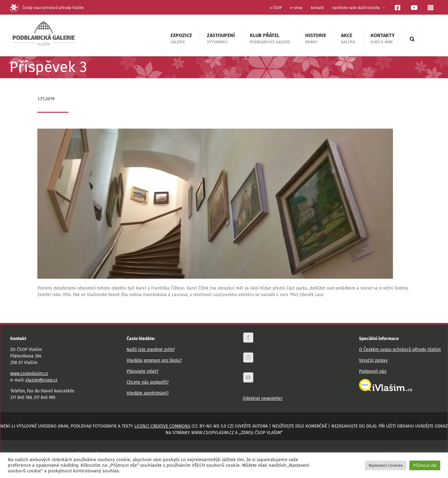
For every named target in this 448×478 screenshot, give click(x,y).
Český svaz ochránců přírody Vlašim (47, 8)
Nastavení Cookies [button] (386, 465)
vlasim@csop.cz (41, 380)
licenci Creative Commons (162, 426)
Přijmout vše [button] (425, 465)
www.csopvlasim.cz (29, 374)
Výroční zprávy (373, 360)
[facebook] (248, 338)
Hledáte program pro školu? (154, 360)
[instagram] (248, 357)
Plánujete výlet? (142, 371)
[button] (412, 39)
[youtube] (248, 377)
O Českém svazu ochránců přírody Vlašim (400, 350)
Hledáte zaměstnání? (148, 393)
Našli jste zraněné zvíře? (151, 350)
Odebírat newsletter (263, 398)
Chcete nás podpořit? (148, 382)
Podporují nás (373, 371)
